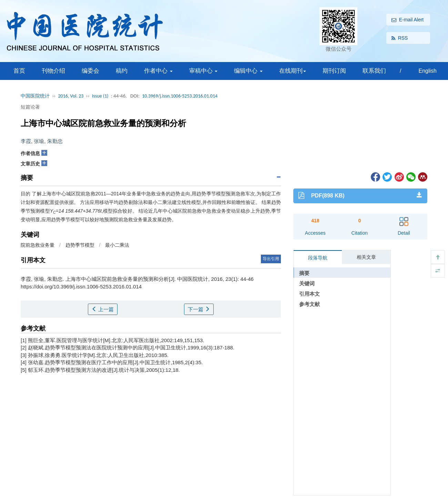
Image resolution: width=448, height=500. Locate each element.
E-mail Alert (408, 20)
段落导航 (318, 258)
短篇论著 (30, 107)
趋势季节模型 (80, 245)
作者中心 (158, 71)
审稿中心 (203, 71)
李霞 (26, 141)
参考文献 (309, 304)
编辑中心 (248, 71)
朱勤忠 (55, 141)
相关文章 (366, 257)
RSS (400, 38)
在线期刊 (293, 71)
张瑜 (39, 141)
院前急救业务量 (38, 245)
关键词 (307, 283)
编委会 (90, 71)
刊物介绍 (53, 71)
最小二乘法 (117, 245)
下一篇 (199, 309)
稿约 (122, 71)
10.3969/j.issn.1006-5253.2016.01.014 (180, 96)
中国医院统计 (35, 96)
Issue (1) (100, 96)
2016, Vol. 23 (71, 96)
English (427, 71)
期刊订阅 (334, 71)
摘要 (304, 273)
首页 (19, 71)
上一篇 (103, 309)
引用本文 (309, 294)
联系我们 (374, 71)
